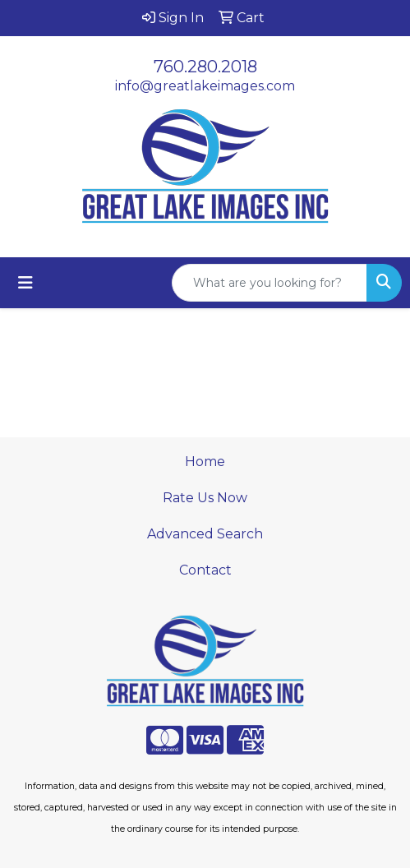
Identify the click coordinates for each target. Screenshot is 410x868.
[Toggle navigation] (25, 283)
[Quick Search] (269, 283)
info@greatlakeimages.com (205, 86)
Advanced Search (205, 534)
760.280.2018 (205, 67)
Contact (205, 570)
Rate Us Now (205, 498)
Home (205, 462)
